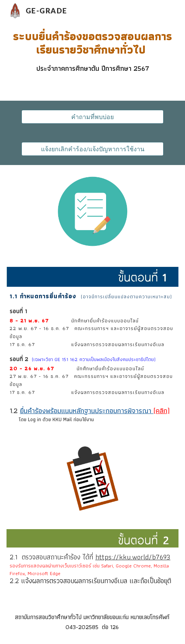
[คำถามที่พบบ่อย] (92, 117)
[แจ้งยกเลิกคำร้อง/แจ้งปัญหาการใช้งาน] (92, 149)
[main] (92, 51)
